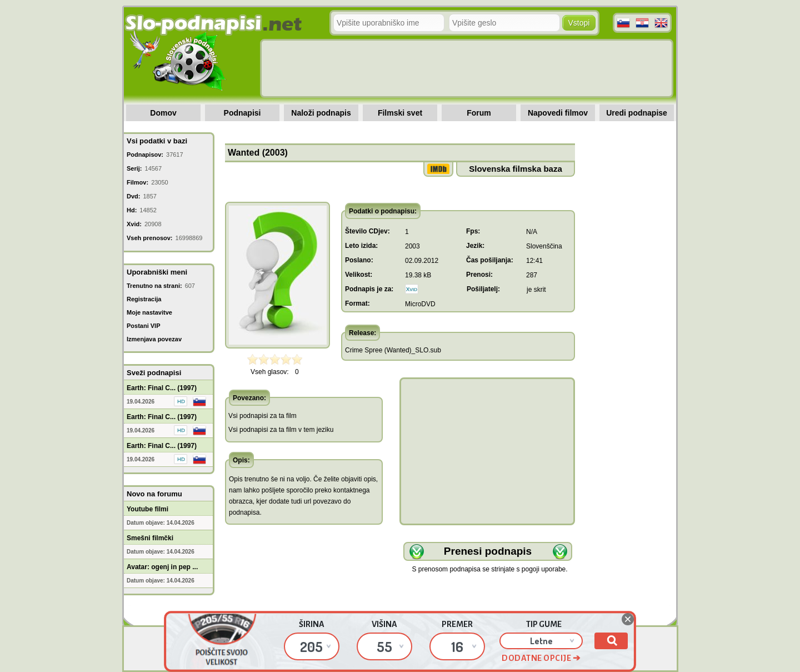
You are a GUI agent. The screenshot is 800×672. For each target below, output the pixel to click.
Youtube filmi (147, 509)
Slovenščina (544, 246)
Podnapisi (242, 113)
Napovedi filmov (558, 113)
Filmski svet (400, 113)
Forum (479, 113)
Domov (163, 113)
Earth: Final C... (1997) (162, 388)
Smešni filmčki (150, 538)
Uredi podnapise (637, 113)
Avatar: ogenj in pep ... (162, 567)
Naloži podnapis (321, 113)
